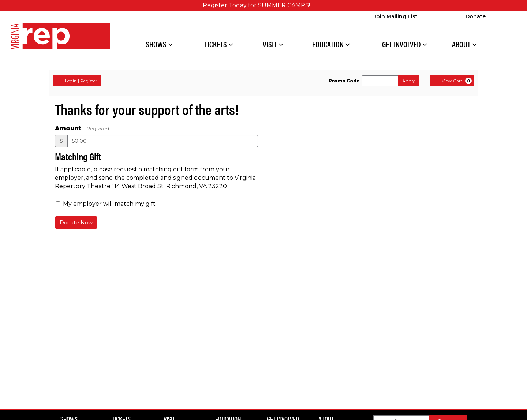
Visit (273, 45)
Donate (476, 16)
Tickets (219, 45)
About (464, 45)
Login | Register (77, 81)
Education (331, 45)
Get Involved (405, 45)
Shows (159, 45)
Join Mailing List (396, 16)
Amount (68, 128)
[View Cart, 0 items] (452, 81)
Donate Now (76, 223)
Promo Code (344, 81)
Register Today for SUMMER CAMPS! (256, 5)
